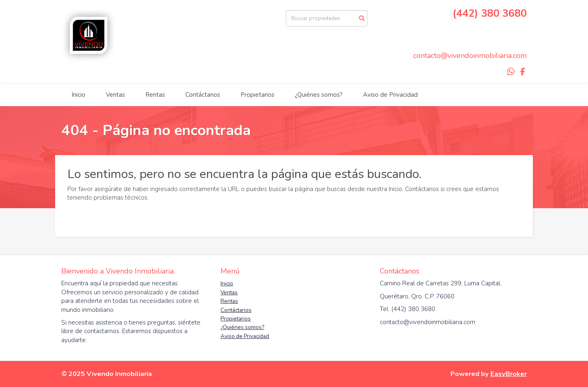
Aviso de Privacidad (390, 95)
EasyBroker (509, 374)
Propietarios (257, 95)
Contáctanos (203, 95)
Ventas (115, 95)
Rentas (155, 95)
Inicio (78, 95)
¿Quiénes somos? (319, 95)
